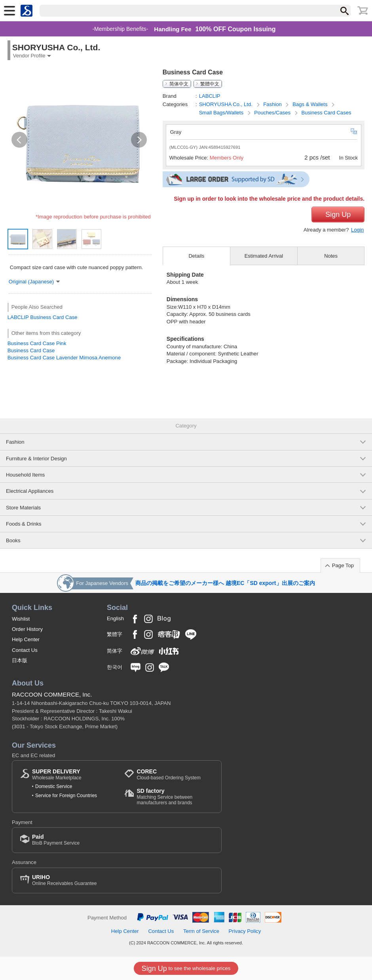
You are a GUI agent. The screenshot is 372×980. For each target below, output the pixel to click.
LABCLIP (18, 317)
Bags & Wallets (311, 104)
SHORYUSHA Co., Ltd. (227, 104)
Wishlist (21, 619)
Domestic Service (54, 786)
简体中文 (179, 84)
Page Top (343, 565)
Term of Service (201, 931)
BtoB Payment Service (56, 840)
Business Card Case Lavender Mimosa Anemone (64, 358)
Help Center (26, 639)
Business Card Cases (326, 113)
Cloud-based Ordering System (168, 774)
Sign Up (338, 215)
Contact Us (25, 650)
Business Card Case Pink (37, 343)
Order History (27, 629)
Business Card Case (54, 317)
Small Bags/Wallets (222, 113)
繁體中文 (210, 84)
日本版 (20, 660)
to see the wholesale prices (186, 969)
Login (357, 230)
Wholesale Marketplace (57, 774)
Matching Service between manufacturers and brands (175, 797)
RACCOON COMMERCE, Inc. (52, 694)
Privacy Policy (245, 931)
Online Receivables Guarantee (64, 880)
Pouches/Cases (273, 113)
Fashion (273, 104)
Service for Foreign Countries (66, 796)
